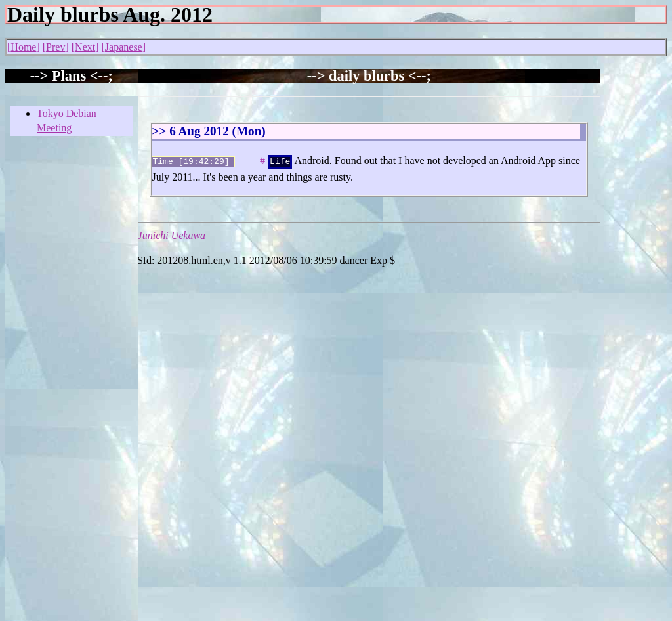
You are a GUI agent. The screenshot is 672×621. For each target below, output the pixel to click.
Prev (55, 47)
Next (85, 47)
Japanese (124, 47)
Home (23, 47)
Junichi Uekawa (172, 234)
